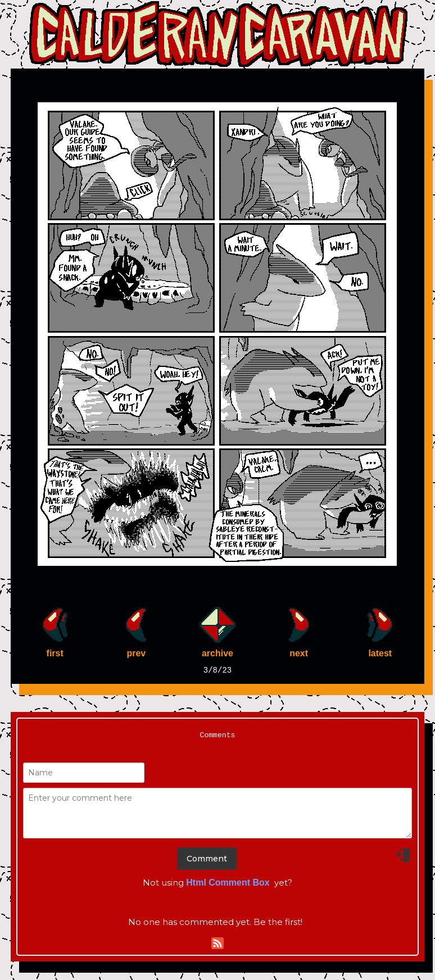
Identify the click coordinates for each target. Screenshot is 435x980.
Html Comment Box (228, 884)
